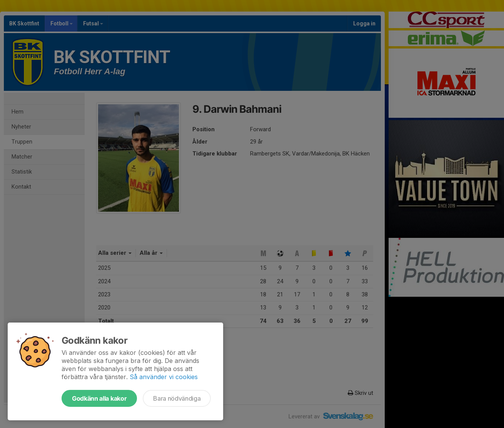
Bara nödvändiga (177, 398)
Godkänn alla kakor (99, 398)
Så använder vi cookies (164, 377)
